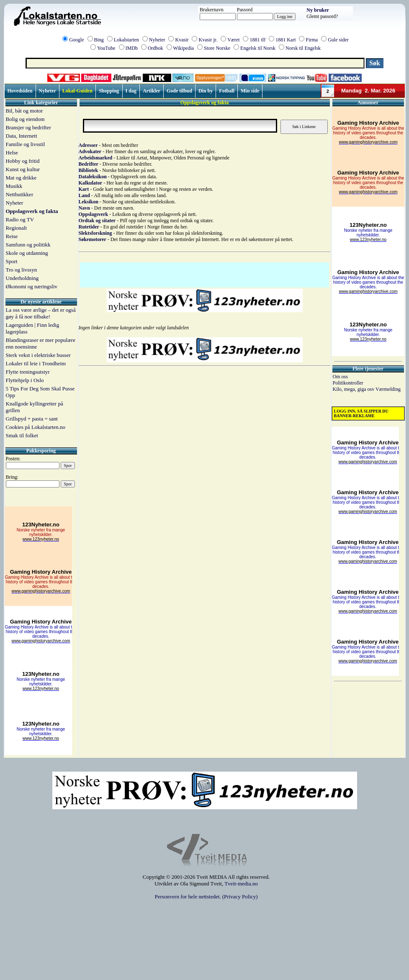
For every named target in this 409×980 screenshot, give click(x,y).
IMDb (132, 48)
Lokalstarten (126, 40)
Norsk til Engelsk (303, 48)
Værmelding (388, 389)
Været (233, 40)
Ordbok (156, 48)
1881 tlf (257, 40)
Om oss (340, 377)
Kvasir (182, 40)
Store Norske (217, 48)
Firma (312, 40)
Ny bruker (318, 10)
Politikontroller (348, 383)
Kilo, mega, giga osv (354, 389)
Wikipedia (184, 48)
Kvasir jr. (208, 40)
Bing (99, 40)
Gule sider (338, 40)
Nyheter (157, 40)
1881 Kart (286, 40)
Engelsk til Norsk (258, 48)
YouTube (106, 48)
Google (76, 40)
